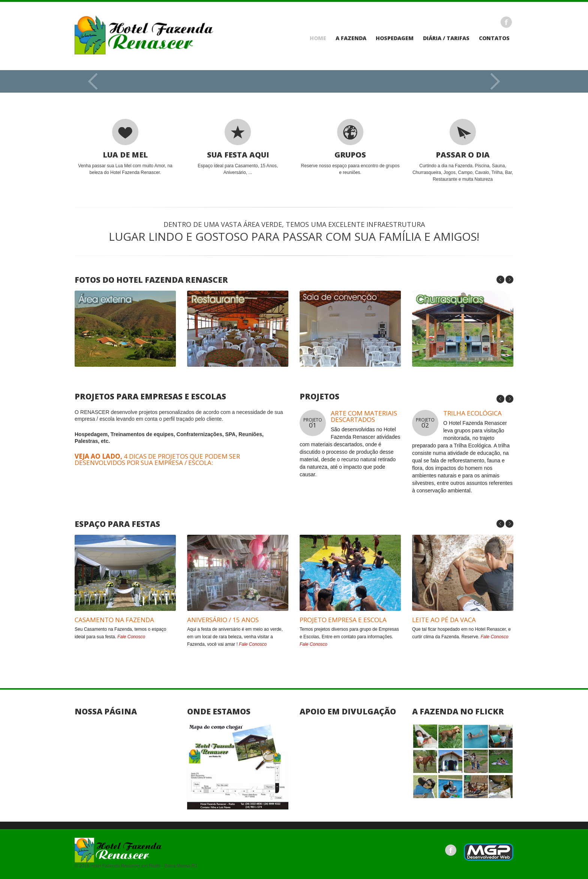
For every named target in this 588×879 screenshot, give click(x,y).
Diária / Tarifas (446, 38)
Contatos (494, 38)
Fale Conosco (131, 637)
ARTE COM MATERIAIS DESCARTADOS (364, 416)
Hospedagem (395, 38)
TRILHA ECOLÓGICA (472, 413)
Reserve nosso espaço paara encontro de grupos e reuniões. (350, 147)
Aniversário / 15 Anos (223, 620)
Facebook (506, 22)
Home (318, 38)
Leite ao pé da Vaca (444, 620)
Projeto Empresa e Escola (343, 620)
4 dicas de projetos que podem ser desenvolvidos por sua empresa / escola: (157, 459)
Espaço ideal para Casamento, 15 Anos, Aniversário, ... (238, 147)
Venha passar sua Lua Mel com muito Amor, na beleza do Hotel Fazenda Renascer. (125, 147)
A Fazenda (351, 38)
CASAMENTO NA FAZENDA (114, 620)
